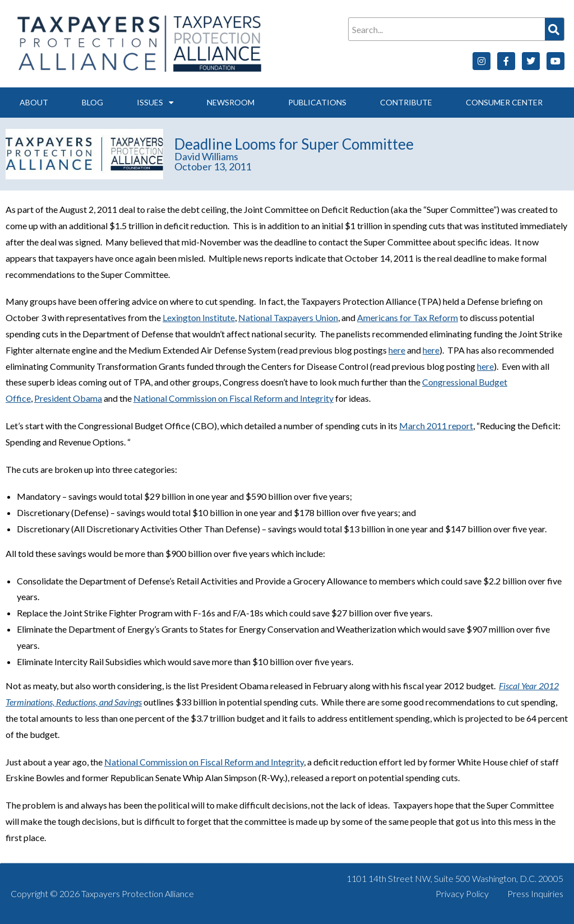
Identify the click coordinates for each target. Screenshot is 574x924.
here (397, 350)
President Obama (68, 398)
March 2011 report (436, 426)
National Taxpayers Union (288, 317)
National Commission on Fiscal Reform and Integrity (233, 398)
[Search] (554, 29)
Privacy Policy (462, 893)
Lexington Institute (199, 317)
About (34, 102)
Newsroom (231, 102)
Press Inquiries (535, 893)
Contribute (406, 102)
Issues (155, 103)
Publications (317, 102)
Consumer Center (504, 102)
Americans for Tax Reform (408, 317)
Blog (92, 102)
